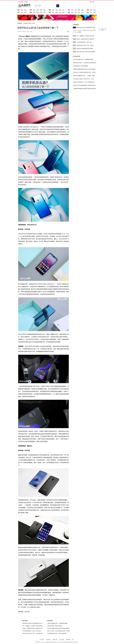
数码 (38, 12)
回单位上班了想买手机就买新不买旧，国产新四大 (85, 72)
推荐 (25, 10)
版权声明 (55, 640)
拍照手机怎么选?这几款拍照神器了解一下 (33, 623)
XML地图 (61, 640)
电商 (44, 12)
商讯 (31, 10)
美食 (88, 10)
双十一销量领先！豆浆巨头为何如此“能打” (33, 626)
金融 (38, 10)
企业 (19, 12)
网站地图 (68, 640)
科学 (41, 12)
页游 (76, 12)
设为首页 (20, 2)
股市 (34, 10)
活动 (25, 12)
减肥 (82, 10)
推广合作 (93, 2)
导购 (57, 12)
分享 (68, 32)
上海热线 (25, 23)
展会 (22, 12)
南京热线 (27, 612)
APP (82, 12)
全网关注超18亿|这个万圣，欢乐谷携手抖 (33, 633)
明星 (53, 10)
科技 (31, 12)
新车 (53, 12)
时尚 (69, 10)
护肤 (72, 10)
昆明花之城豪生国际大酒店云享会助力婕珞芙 (59, 628)
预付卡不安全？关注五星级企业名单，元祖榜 (59, 631)
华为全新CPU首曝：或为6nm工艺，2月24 (84, 79)
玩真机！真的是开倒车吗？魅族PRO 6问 (32, 628)
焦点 (22, 10)
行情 (60, 12)
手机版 (26, 2)
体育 (88, 12)
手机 (34, 12)
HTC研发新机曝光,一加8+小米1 (84, 42)
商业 (44, 10)
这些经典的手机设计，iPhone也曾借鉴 (57, 633)
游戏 (69, 12)
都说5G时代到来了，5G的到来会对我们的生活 (85, 63)
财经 (50, 12)
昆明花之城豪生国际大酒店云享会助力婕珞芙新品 (85, 69)
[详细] (80, 32)
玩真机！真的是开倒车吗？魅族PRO (85, 39)
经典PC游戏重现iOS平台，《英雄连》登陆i (84, 76)
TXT (73, 640)
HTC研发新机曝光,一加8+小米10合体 (32, 631)
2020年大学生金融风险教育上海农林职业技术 (84, 85)
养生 (91, 12)
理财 (41, 10)
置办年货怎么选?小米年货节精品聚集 (86, 52)
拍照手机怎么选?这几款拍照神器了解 (86, 27)
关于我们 (42, 640)
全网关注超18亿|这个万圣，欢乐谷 (85, 45)
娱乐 (95, 10)
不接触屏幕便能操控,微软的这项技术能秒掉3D (85, 89)
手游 (72, 12)
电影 (57, 10)
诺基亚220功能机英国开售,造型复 (85, 49)
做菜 (91, 10)
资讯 (19, 10)
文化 (79, 12)
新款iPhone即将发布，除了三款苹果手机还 (84, 82)
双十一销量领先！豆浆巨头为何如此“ (86, 36)
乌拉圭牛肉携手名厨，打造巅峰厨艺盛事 (57, 623)
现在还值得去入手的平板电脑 (55, 626)
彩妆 (76, 10)
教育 (50, 10)
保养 (63, 12)
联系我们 (48, 640)
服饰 (79, 10)
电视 (60, 10)
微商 (95, 12)
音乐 (63, 10)
